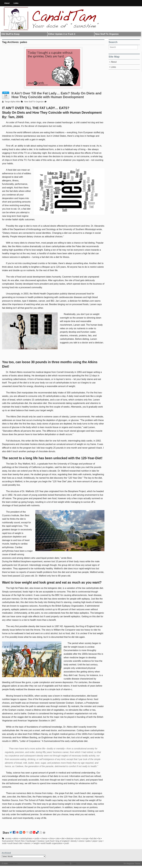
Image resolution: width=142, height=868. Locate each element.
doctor (78, 838)
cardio (37, 838)
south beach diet (15, 843)
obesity (74, 841)
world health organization (52, 843)
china (52, 838)
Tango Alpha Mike (11, 102)
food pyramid (8, 841)
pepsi (95, 841)
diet (63, 838)
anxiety (8, 838)
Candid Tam (12, 863)
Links (16, 3)
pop (100, 841)
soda (4, 843)
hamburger (31, 841)
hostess (41, 841)
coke (58, 838)
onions (81, 841)
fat (99, 838)
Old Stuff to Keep (10, 34)
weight (36, 843)
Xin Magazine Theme (132, 863)
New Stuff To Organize (107, 34)
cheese (44, 838)
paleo (88, 841)
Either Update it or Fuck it (62, 34)
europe (85, 838)
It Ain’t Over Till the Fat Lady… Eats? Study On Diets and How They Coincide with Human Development (56, 95)
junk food (50, 841)
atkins (16, 838)
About (7, 3)
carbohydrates (26, 838)
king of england (62, 841)
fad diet (93, 838)
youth (67, 843)
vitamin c (28, 843)
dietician (70, 838)
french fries (20, 841)
